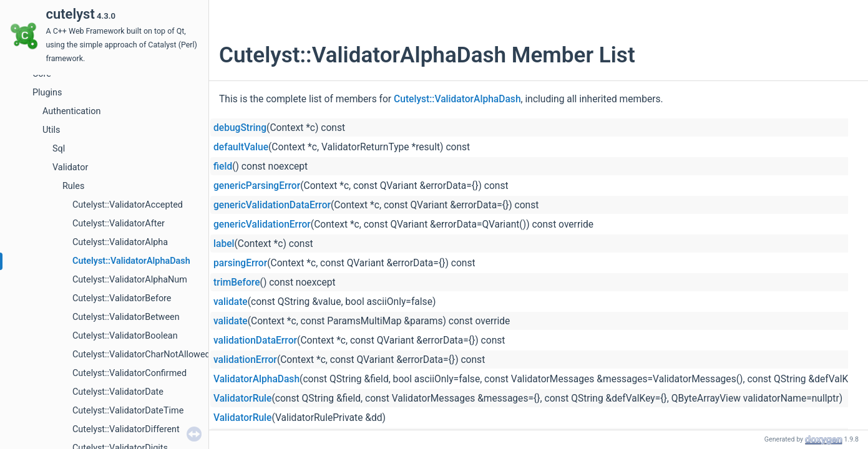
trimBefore (237, 282)
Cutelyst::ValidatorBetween (126, 317)
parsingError (240, 263)
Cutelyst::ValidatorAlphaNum (130, 280)
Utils (51, 130)
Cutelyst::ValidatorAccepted (128, 205)
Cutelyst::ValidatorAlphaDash (131, 261)
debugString (240, 128)
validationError (245, 360)
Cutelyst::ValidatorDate (118, 392)
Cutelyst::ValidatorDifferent (126, 429)
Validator (70, 167)
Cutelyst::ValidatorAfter (119, 224)
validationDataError (255, 340)
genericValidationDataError (272, 205)
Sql (59, 149)
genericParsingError (257, 186)
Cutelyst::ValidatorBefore (122, 298)
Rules (73, 186)
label (224, 244)
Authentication (71, 111)
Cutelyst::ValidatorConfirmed (129, 373)
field (223, 167)
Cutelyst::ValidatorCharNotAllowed (141, 355)
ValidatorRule (242, 398)
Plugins (47, 93)
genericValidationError (262, 224)
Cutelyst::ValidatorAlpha (120, 242)
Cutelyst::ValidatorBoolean (125, 336)
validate (231, 302)
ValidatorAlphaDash (256, 379)
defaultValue (241, 147)
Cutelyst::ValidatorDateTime (128, 411)
